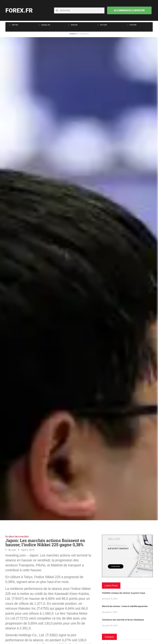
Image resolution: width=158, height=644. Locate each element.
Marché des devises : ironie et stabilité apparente (125, 606)
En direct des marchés (17, 537)
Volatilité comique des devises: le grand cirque (124, 593)
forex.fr (19, 10)
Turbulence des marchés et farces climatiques (123, 620)
